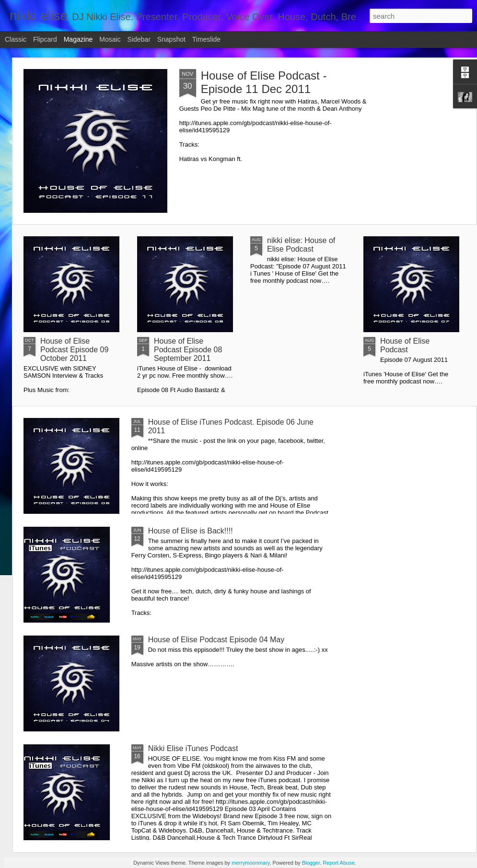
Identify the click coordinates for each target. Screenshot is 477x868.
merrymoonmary (250, 863)
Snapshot (171, 39)
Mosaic (110, 39)
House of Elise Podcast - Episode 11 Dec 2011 (264, 82)
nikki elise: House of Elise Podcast (301, 245)
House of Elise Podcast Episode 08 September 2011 (188, 350)
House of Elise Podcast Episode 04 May (216, 640)
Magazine (78, 39)
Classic (16, 39)
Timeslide (206, 39)
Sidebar (139, 39)
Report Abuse (339, 863)
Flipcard (45, 39)
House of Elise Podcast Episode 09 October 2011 (74, 350)
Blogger (311, 863)
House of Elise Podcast (405, 345)
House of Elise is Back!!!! (191, 531)
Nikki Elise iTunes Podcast (193, 748)
